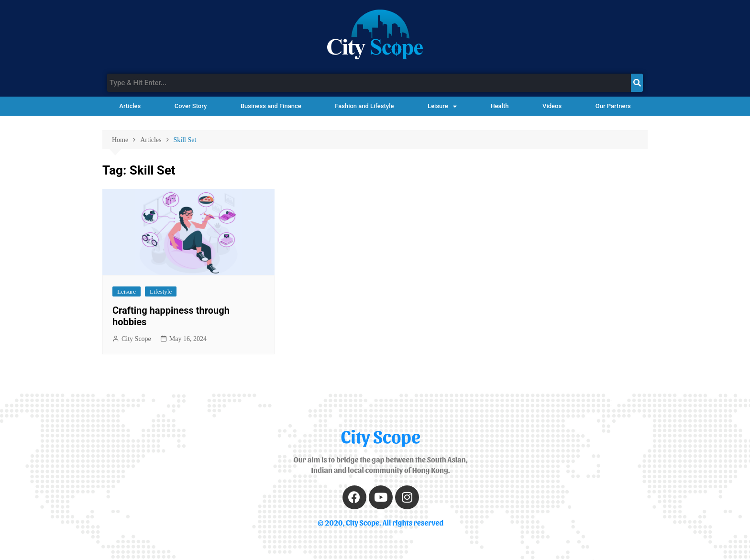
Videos (552, 106)
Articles (130, 106)
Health (499, 106)
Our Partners (613, 106)
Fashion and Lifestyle (364, 106)
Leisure (442, 106)
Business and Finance (271, 106)
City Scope (136, 339)
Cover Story (191, 106)
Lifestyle (161, 291)
